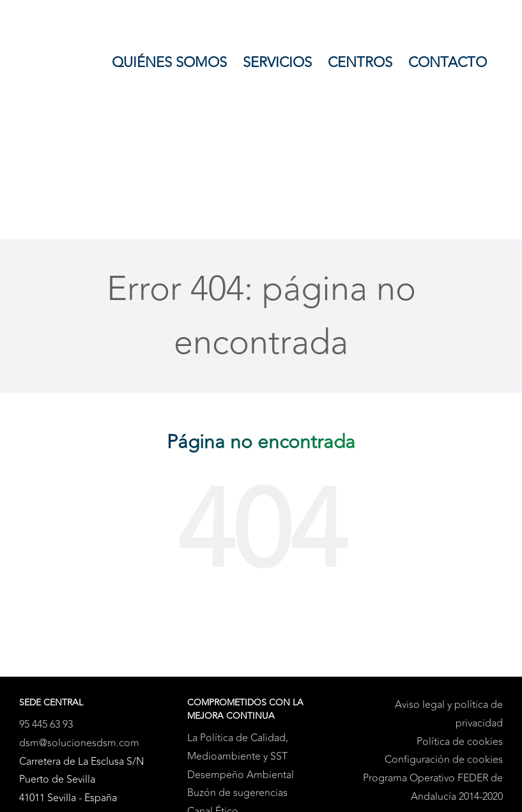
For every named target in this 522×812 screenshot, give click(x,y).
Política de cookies (460, 742)
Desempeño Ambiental (241, 775)
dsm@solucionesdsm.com (79, 743)
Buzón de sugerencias (237, 793)
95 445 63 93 (46, 725)
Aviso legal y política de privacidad (449, 714)
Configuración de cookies (444, 760)
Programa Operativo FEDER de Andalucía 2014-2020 (433, 787)
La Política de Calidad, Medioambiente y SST (238, 747)
